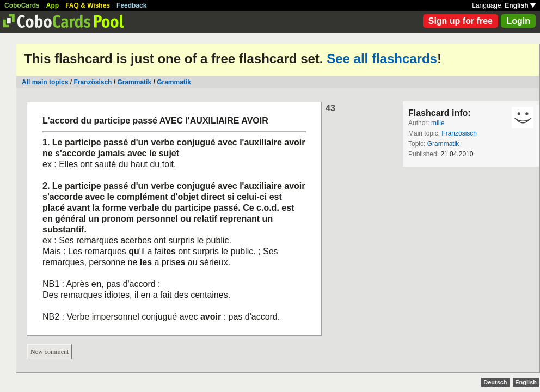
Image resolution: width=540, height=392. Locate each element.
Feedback (131, 5)
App (53, 5)
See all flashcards (382, 59)
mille (438, 123)
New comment (50, 352)
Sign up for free (461, 21)
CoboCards (22, 5)
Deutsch (495, 382)
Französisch (93, 82)
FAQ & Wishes (88, 5)
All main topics (45, 82)
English (520, 5)
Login (518, 21)
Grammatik (134, 82)
